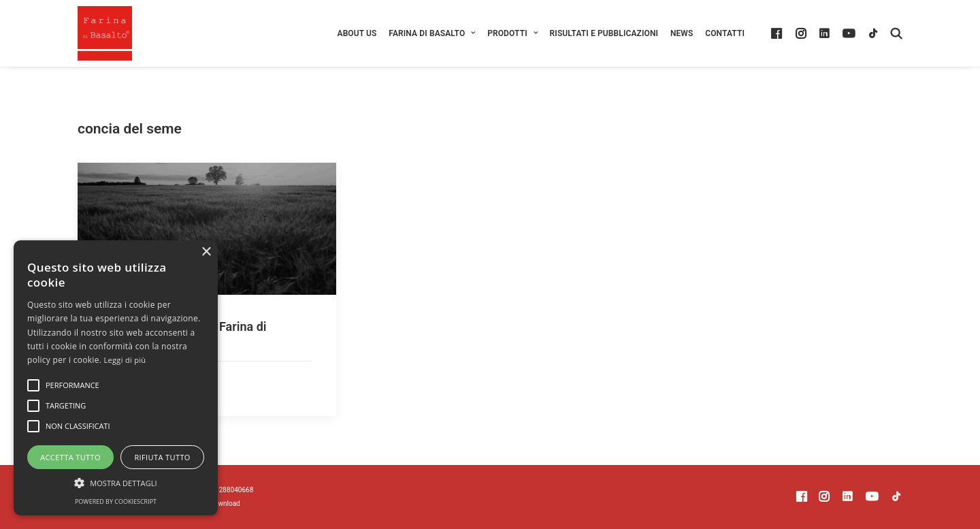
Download (225, 503)
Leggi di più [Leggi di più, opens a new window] (125, 360)
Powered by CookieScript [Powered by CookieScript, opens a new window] (116, 501)
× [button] (206, 252)
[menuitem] (357, 33)
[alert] (116, 378)
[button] (778, 33)
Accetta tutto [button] (70, 457)
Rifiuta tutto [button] (162, 457)
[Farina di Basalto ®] (105, 33)
